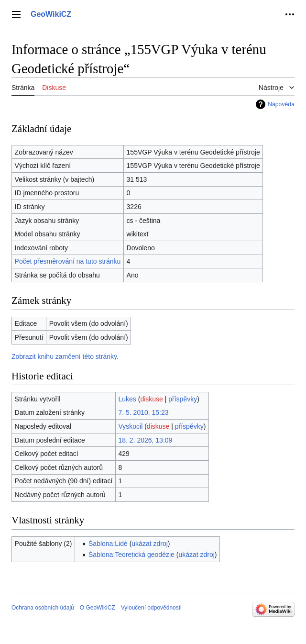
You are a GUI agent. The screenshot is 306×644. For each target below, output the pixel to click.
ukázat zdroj (149, 544)
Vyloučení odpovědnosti (151, 608)
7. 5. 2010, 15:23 (143, 412)
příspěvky (183, 399)
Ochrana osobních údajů (43, 608)
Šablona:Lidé (108, 544)
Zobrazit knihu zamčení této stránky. (65, 356)
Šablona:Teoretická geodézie (131, 555)
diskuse (151, 399)
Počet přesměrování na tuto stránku (68, 261)
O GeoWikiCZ (98, 608)
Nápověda (281, 104)
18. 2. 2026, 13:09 (145, 440)
